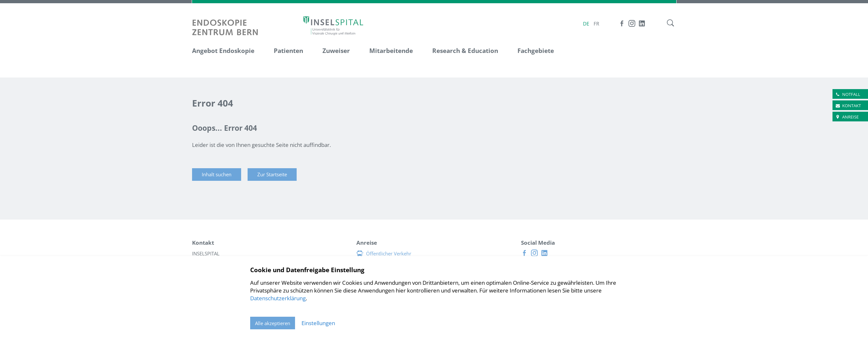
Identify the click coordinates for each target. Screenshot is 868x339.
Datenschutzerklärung (278, 298)
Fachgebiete (536, 51)
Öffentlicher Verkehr (389, 253)
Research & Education (465, 51)
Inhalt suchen (217, 174)
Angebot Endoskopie (223, 51)
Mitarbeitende (391, 51)
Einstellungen (318, 323)
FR (596, 24)
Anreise (850, 117)
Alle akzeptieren (273, 323)
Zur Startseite (272, 174)
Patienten (288, 51)
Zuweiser (336, 51)
